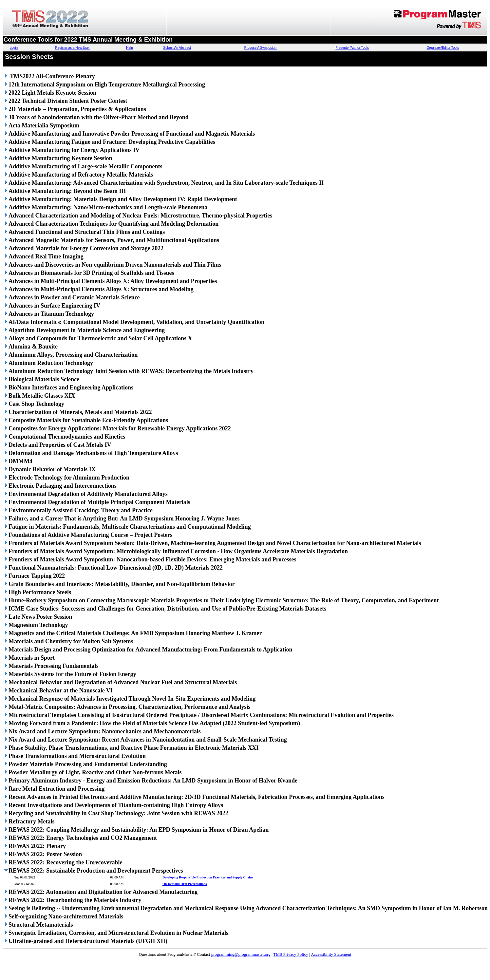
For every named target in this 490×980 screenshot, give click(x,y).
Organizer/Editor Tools (443, 48)
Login (14, 48)
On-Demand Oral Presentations (185, 884)
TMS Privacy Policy (291, 954)
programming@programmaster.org (241, 954)
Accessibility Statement (331, 954)
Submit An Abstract (177, 48)
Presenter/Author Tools (352, 48)
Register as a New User (73, 48)
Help (130, 48)
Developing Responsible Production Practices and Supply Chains (208, 877)
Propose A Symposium (261, 48)
